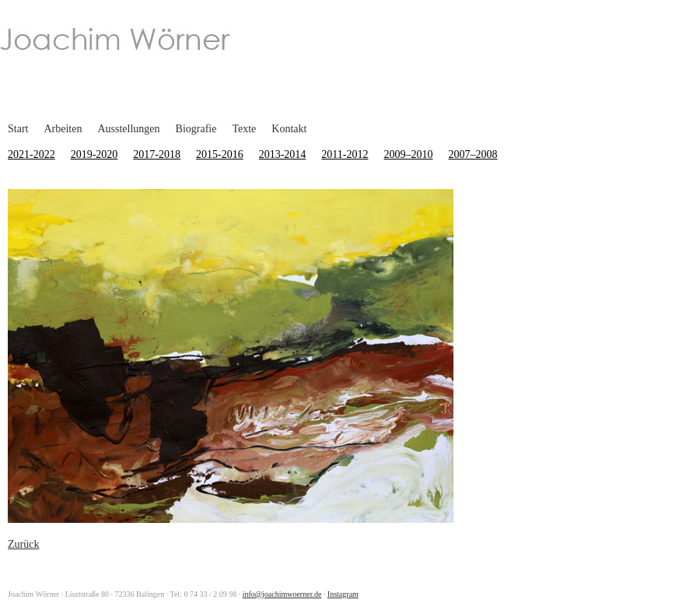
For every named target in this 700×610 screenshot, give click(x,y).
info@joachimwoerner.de (282, 594)
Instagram (343, 594)
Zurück (23, 544)
